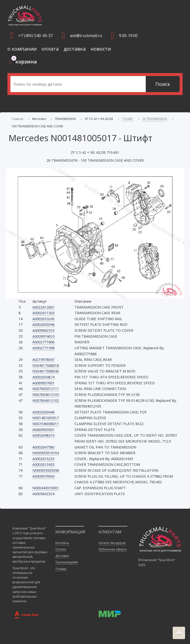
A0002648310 (43, 435)
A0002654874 (43, 377)
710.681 (128, 119)
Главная (17, 119)
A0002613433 (43, 464)
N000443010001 (46, 488)
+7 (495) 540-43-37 (36, 36)
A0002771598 (43, 348)
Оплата (61, 549)
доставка (75, 49)
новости (101, 49)
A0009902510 (43, 330)
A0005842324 (43, 494)
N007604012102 (46, 400)
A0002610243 (43, 319)
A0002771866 (43, 342)
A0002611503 (43, 313)
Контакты (62, 543)
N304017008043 (46, 371)
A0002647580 (43, 447)
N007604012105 (46, 394)
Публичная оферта (113, 549)
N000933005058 (46, 470)
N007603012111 (46, 389)
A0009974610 (43, 336)
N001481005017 (46, 418)
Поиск (163, 84)
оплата (50, 49)
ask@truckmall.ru (86, 36)
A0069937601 (43, 383)
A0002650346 (43, 324)
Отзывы (61, 569)
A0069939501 (43, 429)
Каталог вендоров (112, 543)
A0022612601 (43, 307)
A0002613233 (43, 459)
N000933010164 (46, 453)
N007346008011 (46, 424)
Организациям (67, 562)
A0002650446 (43, 412)
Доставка (62, 556)
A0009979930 (43, 476)
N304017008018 (46, 365)
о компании (22, 49)
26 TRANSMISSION (154, 119)
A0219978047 (43, 359)
